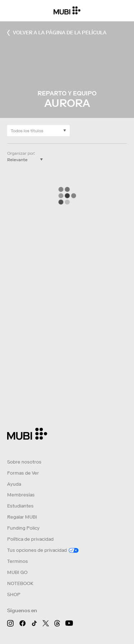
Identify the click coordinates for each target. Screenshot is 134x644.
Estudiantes (20, 506)
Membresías (21, 495)
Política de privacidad (30, 539)
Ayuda (14, 484)
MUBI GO (17, 572)
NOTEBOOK (20, 583)
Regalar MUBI (22, 517)
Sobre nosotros (24, 462)
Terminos (18, 561)
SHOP (14, 595)
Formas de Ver (23, 473)
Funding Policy (23, 528)
